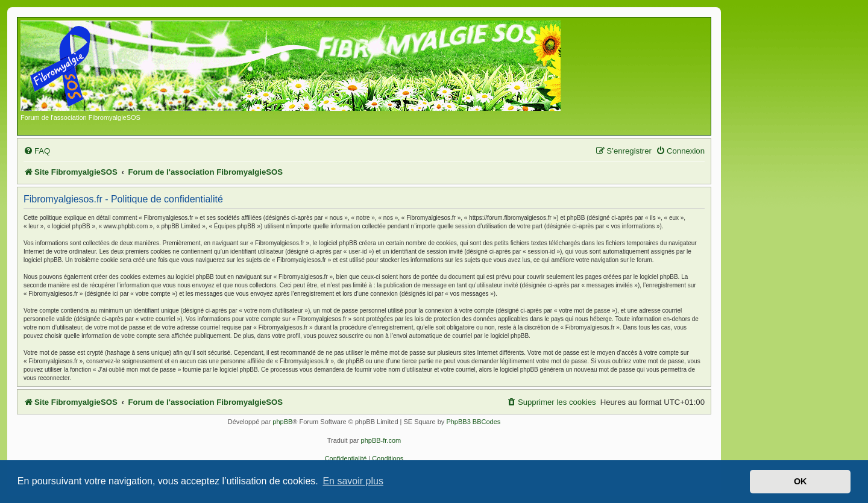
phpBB (282, 422)
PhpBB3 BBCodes (473, 422)
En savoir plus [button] (353, 481)
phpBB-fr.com (381, 440)
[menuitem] (37, 151)
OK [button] (800, 481)
